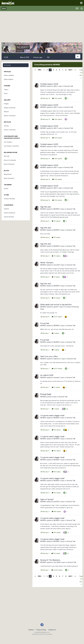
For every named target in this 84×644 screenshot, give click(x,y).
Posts (6, 93)
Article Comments (10, 130)
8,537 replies (57, 368)
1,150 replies (57, 98)
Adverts (6, 209)
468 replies (56, 511)
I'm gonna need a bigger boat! (52, 415)
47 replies (56, 387)
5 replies (56, 333)
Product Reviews (9, 199)
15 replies (56, 277)
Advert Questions (10, 213)
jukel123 (56, 502)
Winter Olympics (47, 263)
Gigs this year (46, 207)
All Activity (7, 65)
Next (70, 70)
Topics (6, 90)
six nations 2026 (47, 375)
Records (7, 156)
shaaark (56, 377)
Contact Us (52, 630)
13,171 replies (57, 317)
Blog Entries (8, 174)
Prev (40, 70)
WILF (55, 86)
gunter (56, 307)
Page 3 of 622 (81, 74)
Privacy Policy (41, 630)
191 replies (56, 221)
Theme (31, 630)
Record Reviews (9, 164)
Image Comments (10, 108)
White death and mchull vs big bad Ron (56, 305)
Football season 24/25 (49, 84)
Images (6, 104)
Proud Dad (45, 323)
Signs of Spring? (47, 499)
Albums (6, 112)
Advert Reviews (9, 217)
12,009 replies (57, 570)
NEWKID (43, 86)
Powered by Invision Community (42, 634)
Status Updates (9, 75)
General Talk (69, 86)
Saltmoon (57, 359)
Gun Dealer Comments (11, 146)
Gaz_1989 (57, 562)
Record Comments (10, 160)
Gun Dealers (8, 142)
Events (6, 188)
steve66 (57, 265)
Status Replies (9, 79)
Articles (6, 126)
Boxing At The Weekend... (51, 560)
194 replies (56, 430)
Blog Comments (9, 178)
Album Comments (10, 116)
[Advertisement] (42, 28)
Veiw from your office (49, 356)
